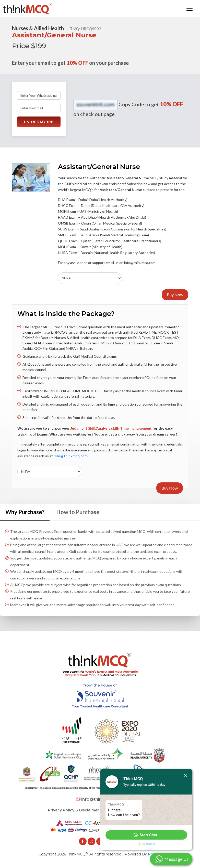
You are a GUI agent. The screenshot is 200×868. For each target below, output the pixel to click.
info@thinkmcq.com (100, 799)
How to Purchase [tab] (78, 512)
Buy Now (175, 295)
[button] (146, 835)
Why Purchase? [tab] (25, 512)
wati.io (150, 844)
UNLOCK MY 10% (39, 122)
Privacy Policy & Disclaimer (73, 810)
